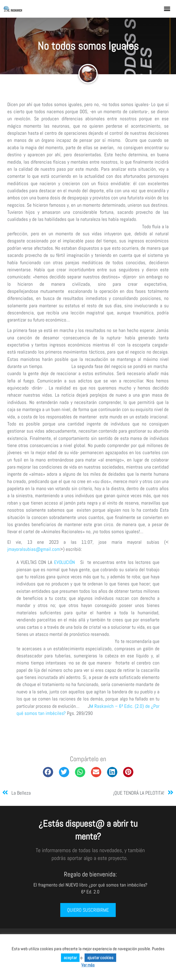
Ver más (88, 965)
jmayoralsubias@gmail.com (34, 549)
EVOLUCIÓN (65, 562)
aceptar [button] (70, 958)
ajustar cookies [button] (100, 958)
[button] (167, 9)
